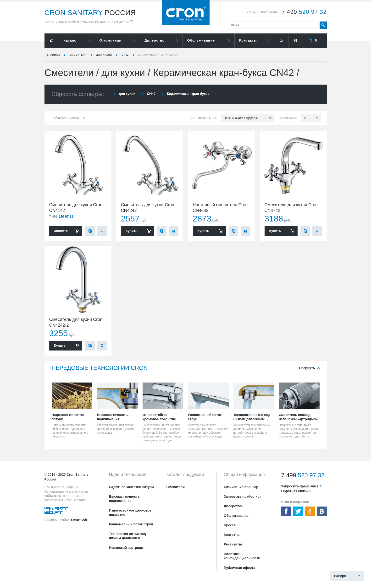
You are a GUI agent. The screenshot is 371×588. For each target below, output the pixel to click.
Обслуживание (201, 40)
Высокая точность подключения (124, 499)
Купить (132, 231)
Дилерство (155, 40)
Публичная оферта (240, 568)
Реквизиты (233, 544)
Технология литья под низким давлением (127, 536)
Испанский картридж (126, 548)
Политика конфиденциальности (242, 556)
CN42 (125, 55)
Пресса (230, 525)
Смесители (78, 55)
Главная (54, 55)
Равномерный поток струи (131, 524)
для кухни (104, 55)
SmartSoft (79, 520)
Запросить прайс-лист (243, 496)
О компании (111, 40)
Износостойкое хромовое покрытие (130, 512)
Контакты (248, 40)
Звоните (61, 231)
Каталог (71, 40)
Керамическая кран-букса (158, 55)
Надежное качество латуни (131, 487)
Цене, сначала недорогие (249, 118)
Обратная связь (295, 491)
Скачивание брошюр (241, 487)
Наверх (340, 576)
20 (312, 118)
